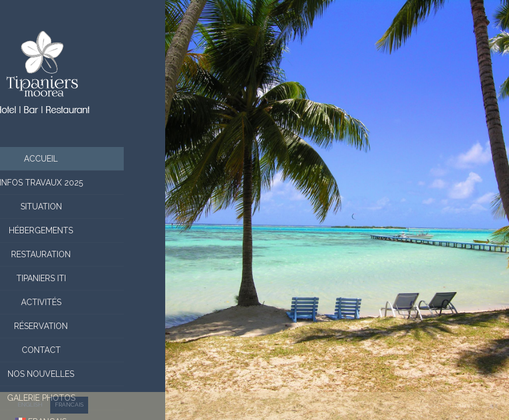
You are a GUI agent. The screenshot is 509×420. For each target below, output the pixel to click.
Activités (83, 302)
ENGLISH (30, 405)
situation (83, 206)
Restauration (83, 254)
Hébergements (83, 230)
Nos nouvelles (83, 374)
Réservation (83, 326)
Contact (83, 350)
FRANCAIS (69, 405)
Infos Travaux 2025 (83, 183)
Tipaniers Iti (83, 278)
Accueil (83, 159)
